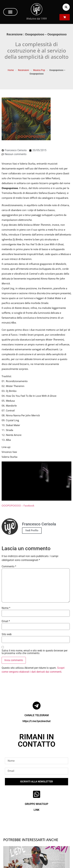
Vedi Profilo (32, 530)
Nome (6, 608)
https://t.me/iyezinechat (36, 721)
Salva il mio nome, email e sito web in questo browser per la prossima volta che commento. (35, 652)
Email (6, 621)
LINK (36, 810)
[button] (10, 12)
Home (11, 70)
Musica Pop (39, 70)
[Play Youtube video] (36, 481)
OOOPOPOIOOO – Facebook (18, 506)
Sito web (7, 634)
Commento (9, 566)
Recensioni (23, 70)
